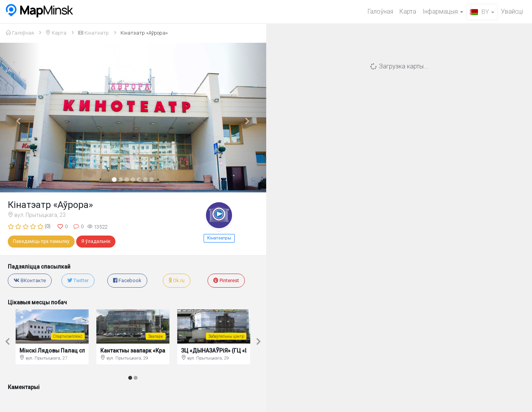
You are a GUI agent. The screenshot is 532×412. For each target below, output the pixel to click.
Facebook (127, 280)
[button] (20, 118)
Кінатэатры (219, 238)
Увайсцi (512, 11)
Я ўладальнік (96, 241)
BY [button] (482, 12)
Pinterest (226, 280)
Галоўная (380, 11)
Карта (408, 11)
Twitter (78, 280)
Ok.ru (177, 280)
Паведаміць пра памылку (41, 241)
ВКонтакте (30, 280)
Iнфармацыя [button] (443, 11)
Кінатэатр (93, 33)
